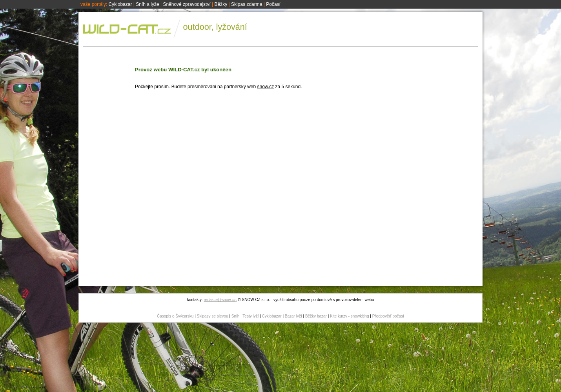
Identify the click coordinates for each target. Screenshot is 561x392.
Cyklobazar (120, 4)
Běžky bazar (316, 316)
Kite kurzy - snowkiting (349, 316)
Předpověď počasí (388, 316)
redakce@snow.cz (219, 300)
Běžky (221, 4)
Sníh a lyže (147, 4)
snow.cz (265, 87)
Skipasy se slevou (213, 316)
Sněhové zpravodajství (187, 4)
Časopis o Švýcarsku (175, 316)
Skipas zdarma (247, 4)
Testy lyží (250, 316)
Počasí (273, 4)
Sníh (236, 316)
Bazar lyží (293, 316)
